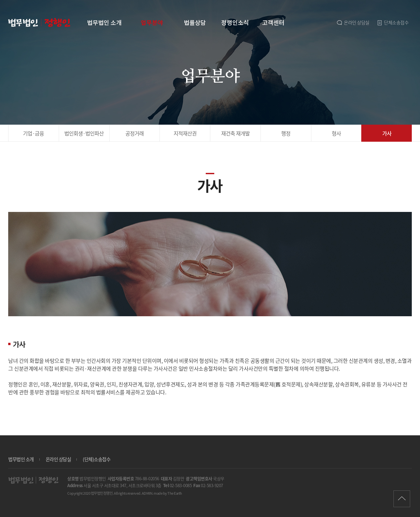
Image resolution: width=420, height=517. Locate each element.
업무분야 (152, 22)
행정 (286, 133)
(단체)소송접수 (96, 459)
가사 (387, 133)
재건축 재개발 (235, 133)
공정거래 (135, 133)
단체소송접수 (392, 22)
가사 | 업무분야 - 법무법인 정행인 (40, 23)
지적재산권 (185, 133)
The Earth (175, 493)
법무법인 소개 (104, 22)
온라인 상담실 (353, 22)
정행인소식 (235, 22)
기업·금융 (33, 133)
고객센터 (273, 22)
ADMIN (147, 493)
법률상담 (195, 22)
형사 (336, 133)
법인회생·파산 (84, 133)
